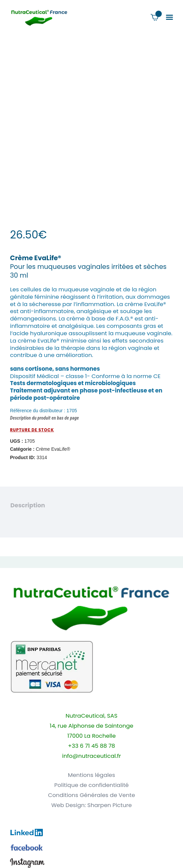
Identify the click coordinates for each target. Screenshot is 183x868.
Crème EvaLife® (53, 449)
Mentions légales (91, 775)
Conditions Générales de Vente (91, 795)
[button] (169, 17)
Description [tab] (28, 505)
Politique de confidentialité (91, 785)
